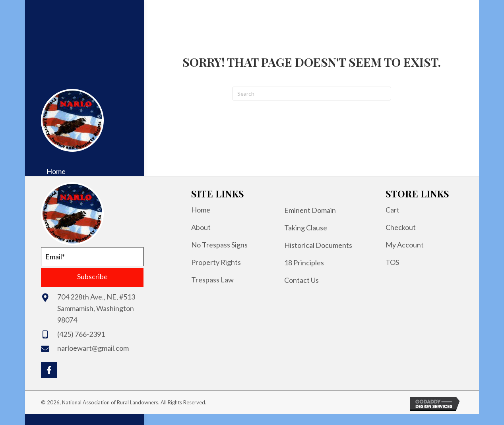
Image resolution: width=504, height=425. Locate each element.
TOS (392, 262)
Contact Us (301, 280)
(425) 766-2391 (81, 334)
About (201, 227)
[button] (92, 278)
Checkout (401, 227)
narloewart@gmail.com (93, 348)
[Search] (312, 94)
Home (201, 210)
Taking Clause (306, 228)
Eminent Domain (310, 210)
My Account (405, 245)
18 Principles (304, 263)
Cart (393, 210)
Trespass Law (212, 280)
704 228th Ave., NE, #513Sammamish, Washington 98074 (96, 308)
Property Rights (216, 262)
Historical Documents (318, 245)
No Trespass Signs (219, 245)
